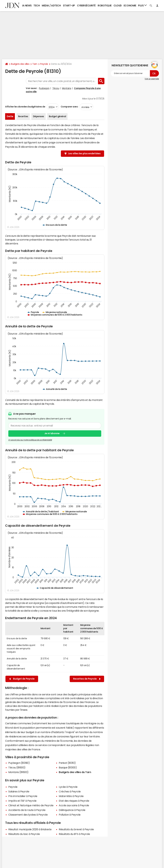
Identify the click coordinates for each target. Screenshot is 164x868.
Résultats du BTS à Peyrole (74, 834)
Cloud (118, 6)
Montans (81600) (18, 772)
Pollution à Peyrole (70, 815)
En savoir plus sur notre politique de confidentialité (30, 440)
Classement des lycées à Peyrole (28, 815)
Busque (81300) (68, 767)
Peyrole (44, 64)
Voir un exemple (152, 79)
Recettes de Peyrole (87, 679)
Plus (142, 5)
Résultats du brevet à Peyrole (76, 829)
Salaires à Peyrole (19, 791)
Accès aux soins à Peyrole (74, 805)
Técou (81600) (17, 767)
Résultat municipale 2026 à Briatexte (30, 829)
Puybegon (44, 88)
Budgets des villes (20, 64)
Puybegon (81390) (19, 763)
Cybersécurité (86, 6)
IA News (27, 6)
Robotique (105, 6)
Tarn (35, 64)
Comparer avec (69, 107)
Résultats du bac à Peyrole (24, 834)
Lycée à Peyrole (68, 787)
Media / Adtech (51, 6)
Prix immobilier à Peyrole (23, 796)
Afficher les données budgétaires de (25, 107)
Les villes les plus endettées (84, 153)
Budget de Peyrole (22, 679)
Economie (130, 6)
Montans (67, 88)
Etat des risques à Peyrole (74, 801)
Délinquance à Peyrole (72, 810)
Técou (56, 88)
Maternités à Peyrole (71, 796)
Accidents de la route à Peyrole (27, 810)
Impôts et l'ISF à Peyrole (22, 801)
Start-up (69, 6)
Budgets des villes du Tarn (75, 772)
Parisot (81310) (67, 763)
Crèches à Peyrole (70, 791)
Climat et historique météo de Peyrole (31, 805)
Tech (37, 6)
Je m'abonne (52, 433)
